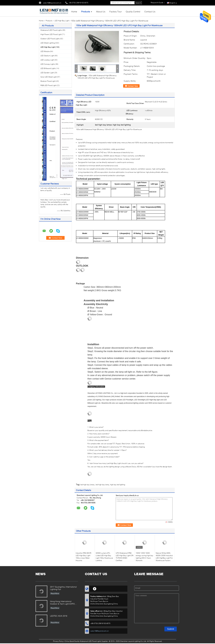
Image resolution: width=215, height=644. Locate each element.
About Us (101, 11)
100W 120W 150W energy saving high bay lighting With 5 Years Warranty (144, 557)
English (173, 3)
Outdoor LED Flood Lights (50, 39)
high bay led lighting (118, 485)
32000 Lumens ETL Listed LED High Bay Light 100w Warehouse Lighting (104, 557)
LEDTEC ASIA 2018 (59, 616)
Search (138, 3)
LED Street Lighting (48, 43)
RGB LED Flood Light (48, 85)
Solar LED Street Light (49, 77)
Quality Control (133, 11)
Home (74, 11)
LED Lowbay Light (47, 60)
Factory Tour (116, 11)
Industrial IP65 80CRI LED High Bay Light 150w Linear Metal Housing (84, 557)
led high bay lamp (102, 485)
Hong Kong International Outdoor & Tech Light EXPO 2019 (62, 603)
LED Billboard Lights (48, 68)
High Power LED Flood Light (51, 34)
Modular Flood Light (48, 81)
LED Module (45, 51)
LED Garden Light (47, 73)
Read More (55, 593)
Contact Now (133, 86)
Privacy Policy (58, 641)
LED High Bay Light (62, 21)
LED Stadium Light (47, 56)
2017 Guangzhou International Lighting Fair (63, 588)
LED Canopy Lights (48, 64)
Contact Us (150, 11)
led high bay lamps (87, 485)
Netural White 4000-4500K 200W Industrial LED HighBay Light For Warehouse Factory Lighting (164, 558)
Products (86, 11)
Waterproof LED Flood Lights (51, 30)
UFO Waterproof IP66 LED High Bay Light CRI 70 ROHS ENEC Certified (125, 557)
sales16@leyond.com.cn (52, 3)
